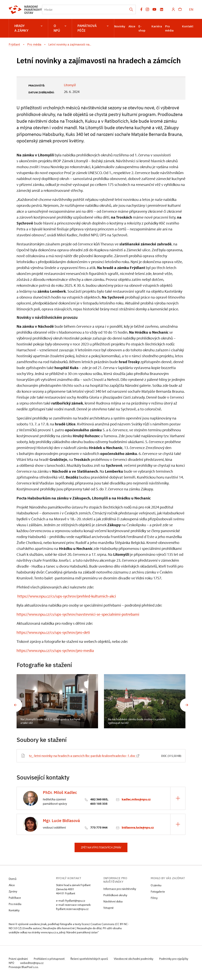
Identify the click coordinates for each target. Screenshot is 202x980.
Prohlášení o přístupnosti (50, 959)
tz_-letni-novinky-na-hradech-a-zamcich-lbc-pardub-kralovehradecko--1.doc (88, 756)
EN (191, 9)
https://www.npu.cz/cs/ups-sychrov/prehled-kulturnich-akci (67, 596)
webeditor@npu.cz (44, 963)
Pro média (15, 904)
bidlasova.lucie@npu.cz (138, 827)
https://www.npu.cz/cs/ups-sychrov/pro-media (55, 650)
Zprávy (13, 891)
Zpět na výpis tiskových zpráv (101, 847)
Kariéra (157, 26)
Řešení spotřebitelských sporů (92, 959)
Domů (13, 879)
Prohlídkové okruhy (115, 895)
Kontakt (188, 26)
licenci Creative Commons (98, 924)
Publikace (15, 898)
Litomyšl (70, 85)
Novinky (120, 26)
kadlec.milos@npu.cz (136, 799)
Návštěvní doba (113, 901)
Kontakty (14, 910)
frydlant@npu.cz (75, 901)
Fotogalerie (158, 891)
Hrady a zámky (28, 28)
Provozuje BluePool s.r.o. (24, 967)
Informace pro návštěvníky (120, 889)
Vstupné (108, 908)
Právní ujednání (19, 959)
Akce (132, 26)
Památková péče (93, 28)
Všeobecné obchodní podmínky (137, 959)
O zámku (156, 885)
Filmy (154, 898)
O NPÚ (60, 28)
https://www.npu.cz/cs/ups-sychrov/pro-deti (53, 632)
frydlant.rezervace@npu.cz (72, 909)
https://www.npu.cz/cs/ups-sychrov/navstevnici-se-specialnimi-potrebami (78, 614)
